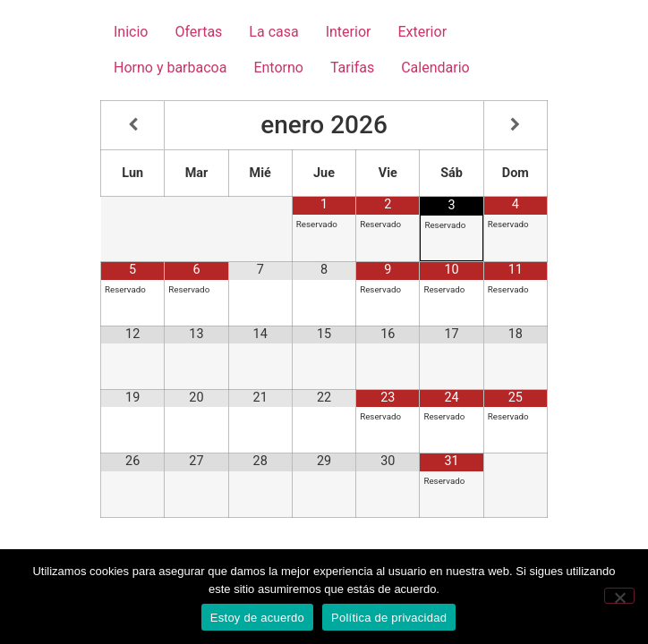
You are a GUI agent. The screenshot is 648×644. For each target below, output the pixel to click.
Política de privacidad (389, 618)
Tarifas (352, 68)
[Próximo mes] (516, 125)
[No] (619, 596)
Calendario (435, 68)
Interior (349, 32)
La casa (273, 32)
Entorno (278, 68)
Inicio (131, 32)
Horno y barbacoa (170, 68)
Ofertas (198, 32)
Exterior (422, 32)
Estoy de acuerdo (257, 618)
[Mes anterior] (132, 125)
